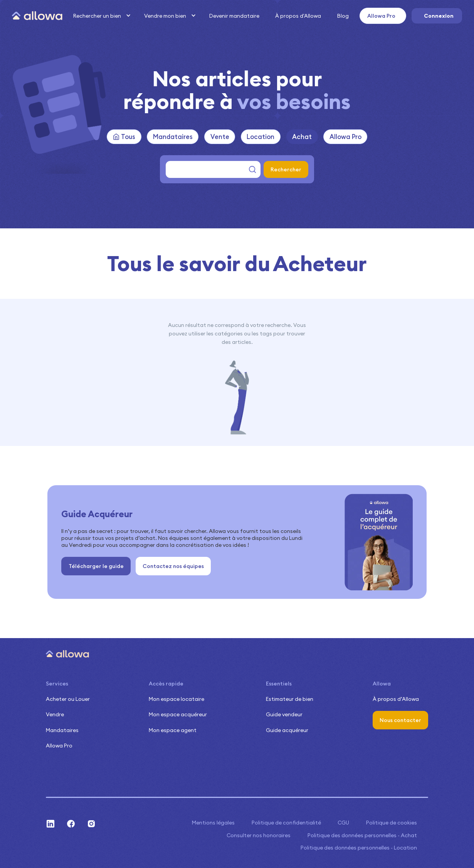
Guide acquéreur (287, 730)
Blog (343, 16)
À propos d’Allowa (396, 699)
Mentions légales (213, 823)
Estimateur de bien (290, 699)
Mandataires (62, 730)
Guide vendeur (284, 714)
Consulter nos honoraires (259, 835)
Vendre (55, 714)
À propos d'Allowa (298, 16)
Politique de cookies (392, 823)
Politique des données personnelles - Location (359, 848)
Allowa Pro (59, 746)
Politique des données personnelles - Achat (362, 835)
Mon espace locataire (176, 699)
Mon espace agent (173, 730)
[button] (101, 16)
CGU (343, 823)
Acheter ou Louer (68, 699)
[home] (37, 16)
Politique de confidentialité (286, 823)
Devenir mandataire (234, 16)
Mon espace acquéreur (178, 714)
